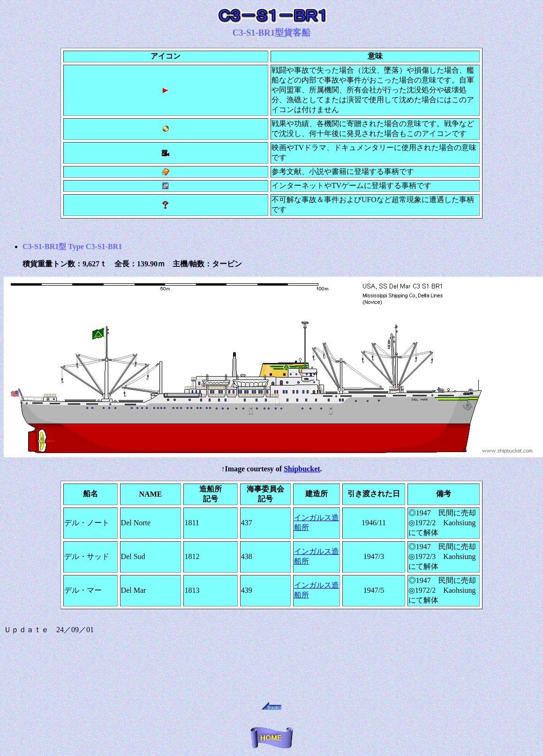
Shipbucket (302, 469)
